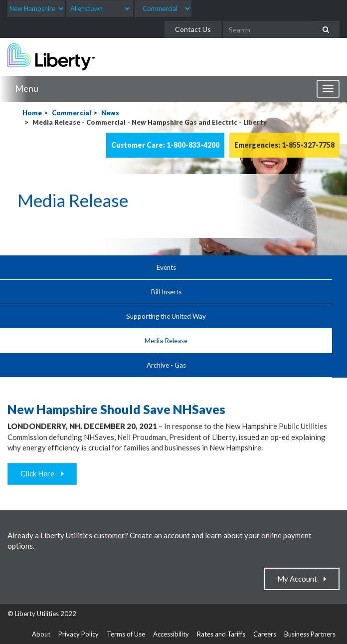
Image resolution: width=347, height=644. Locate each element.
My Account (299, 579)
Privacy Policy (79, 634)
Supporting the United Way (166, 316)
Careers (265, 634)
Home (32, 113)
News (110, 113)
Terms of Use (126, 634)
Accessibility (171, 634)
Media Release (166, 341)
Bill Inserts (166, 292)
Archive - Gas (166, 365)
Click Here (40, 473)
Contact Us (193, 29)
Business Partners (310, 634)
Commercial (72, 113)
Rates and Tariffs (221, 634)
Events (166, 267)
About (41, 634)
